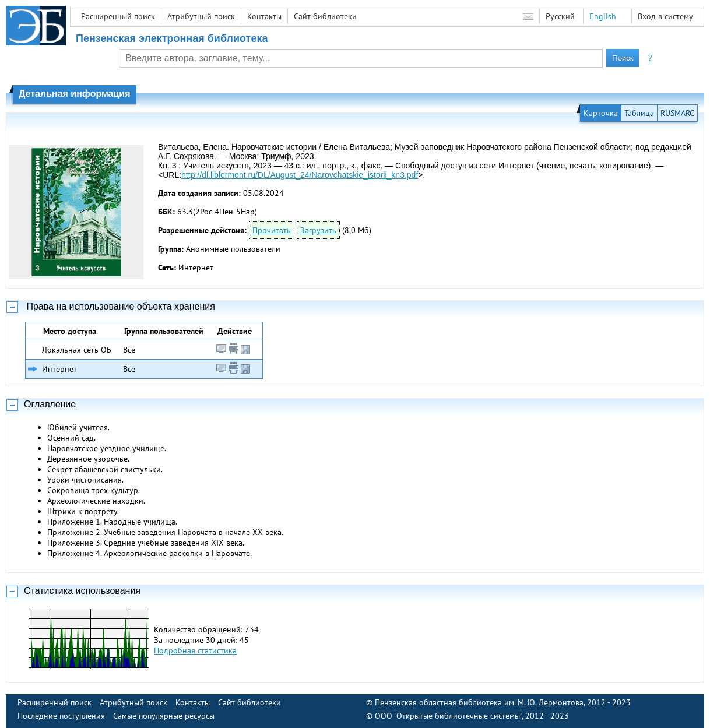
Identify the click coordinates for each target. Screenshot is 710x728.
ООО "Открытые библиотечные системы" (448, 716)
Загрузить (318, 230)
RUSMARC (677, 113)
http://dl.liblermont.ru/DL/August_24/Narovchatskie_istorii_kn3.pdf (300, 175)
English (603, 16)
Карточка (601, 113)
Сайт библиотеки (325, 16)
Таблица (639, 113)
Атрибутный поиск (201, 16)
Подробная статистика (195, 650)
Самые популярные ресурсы (164, 716)
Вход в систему (665, 16)
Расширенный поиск (118, 16)
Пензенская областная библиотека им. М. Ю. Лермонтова (479, 702)
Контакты (264, 16)
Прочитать (272, 230)
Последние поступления (61, 716)
